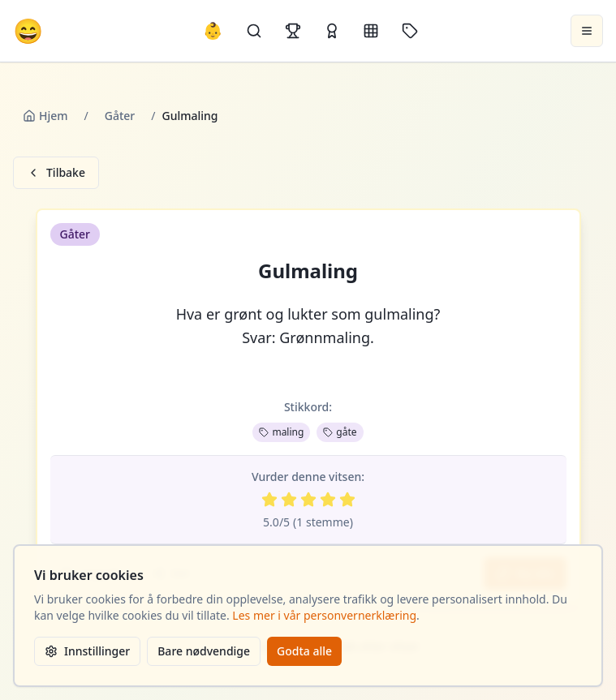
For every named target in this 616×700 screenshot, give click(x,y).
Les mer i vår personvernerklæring (324, 615)
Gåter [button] (75, 234)
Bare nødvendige (204, 651)
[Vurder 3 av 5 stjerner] (308, 500)
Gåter (120, 116)
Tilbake (56, 172)
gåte (340, 432)
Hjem (45, 116)
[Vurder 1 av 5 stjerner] (269, 500)
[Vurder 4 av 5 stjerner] (328, 500)
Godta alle (304, 651)
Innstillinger (87, 651)
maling (281, 432)
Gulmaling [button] (308, 271)
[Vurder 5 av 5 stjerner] (347, 500)
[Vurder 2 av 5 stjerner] (289, 500)
